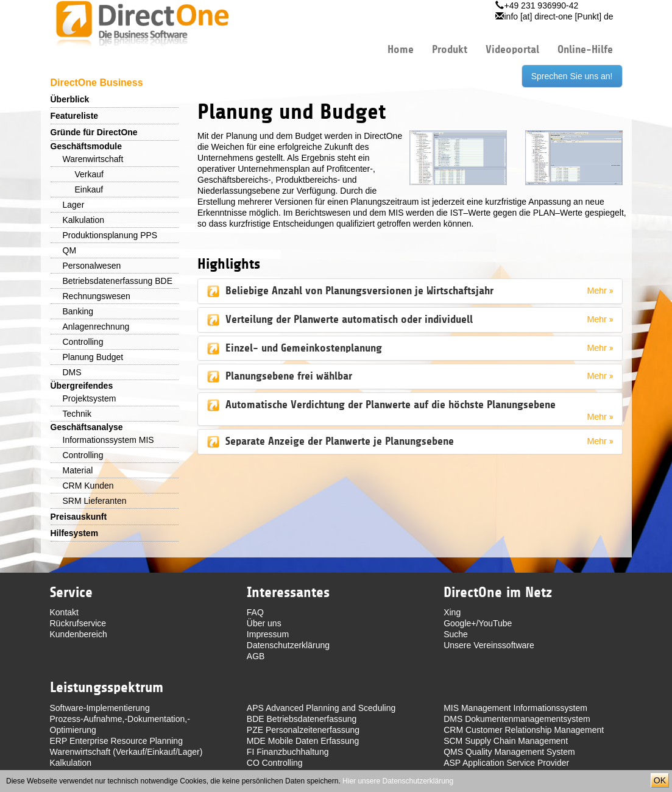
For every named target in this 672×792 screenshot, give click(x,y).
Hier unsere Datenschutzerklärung (398, 781)
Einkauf (89, 189)
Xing (452, 612)
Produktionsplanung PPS (110, 235)
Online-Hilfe (585, 49)
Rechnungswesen (97, 296)
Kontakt (64, 612)
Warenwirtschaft (93, 159)
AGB (256, 656)
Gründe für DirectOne (94, 132)
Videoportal (512, 49)
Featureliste (75, 116)
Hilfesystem (75, 533)
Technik (77, 414)
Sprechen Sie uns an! (572, 76)
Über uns (264, 623)
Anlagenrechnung (96, 327)
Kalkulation (84, 220)
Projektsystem (90, 398)
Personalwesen (92, 266)
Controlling (83, 342)
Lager (74, 205)
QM (70, 250)
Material (78, 470)
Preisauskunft (79, 517)
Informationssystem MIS (108, 440)
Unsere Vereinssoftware (489, 645)
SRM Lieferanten (95, 501)
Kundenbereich (79, 634)
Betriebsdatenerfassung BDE (118, 281)
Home (401, 49)
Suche (456, 634)
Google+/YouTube (478, 623)
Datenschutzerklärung (288, 645)
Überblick (70, 99)
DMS (72, 372)
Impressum (268, 634)
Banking (78, 311)
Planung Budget (93, 357)
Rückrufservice (78, 623)
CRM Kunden (88, 486)
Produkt (450, 49)
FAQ (255, 612)
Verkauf (89, 174)
